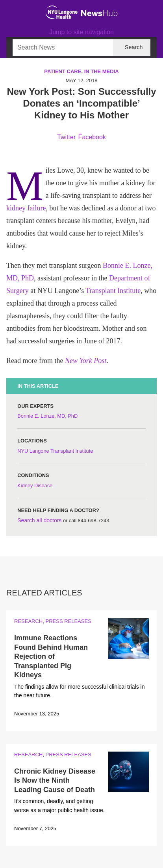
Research (28, 621)
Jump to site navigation (81, 32)
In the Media (102, 71)
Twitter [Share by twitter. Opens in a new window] (66, 137)
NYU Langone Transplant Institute (55, 451)
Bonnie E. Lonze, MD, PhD (47, 416)
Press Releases (68, 621)
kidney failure (26, 208)
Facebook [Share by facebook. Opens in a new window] (92, 137)
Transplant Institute (113, 291)
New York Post (86, 361)
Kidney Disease (35, 486)
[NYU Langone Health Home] (62, 12)
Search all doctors (39, 520)
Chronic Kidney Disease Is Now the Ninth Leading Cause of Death (55, 780)
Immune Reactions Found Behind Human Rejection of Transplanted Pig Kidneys (51, 656)
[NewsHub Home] (99, 13)
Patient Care (63, 71)
